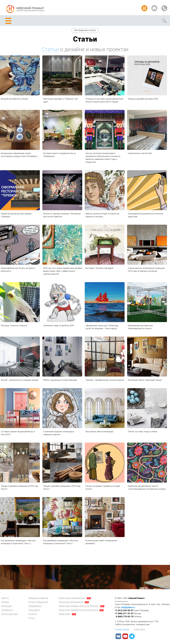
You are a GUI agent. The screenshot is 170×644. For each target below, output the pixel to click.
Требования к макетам (38, 598)
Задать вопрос (154, 8)
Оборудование (35, 606)
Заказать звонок (164, 8)
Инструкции (7, 606)
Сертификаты (7, 610)
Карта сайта (140, 629)
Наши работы (34, 610)
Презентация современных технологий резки (78, 610)
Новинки (5, 602)
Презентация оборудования (71, 602)
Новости (5, 598)
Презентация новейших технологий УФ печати (79, 606)
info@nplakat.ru (128, 607)
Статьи (50, 49)
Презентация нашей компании (72, 598)
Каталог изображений (38, 602)
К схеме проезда (122, 629)
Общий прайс (64, 614)
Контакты (33, 614)
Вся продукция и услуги (85, 30)
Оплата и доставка (10, 614)
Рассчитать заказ (144, 8)
